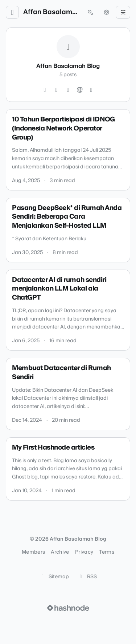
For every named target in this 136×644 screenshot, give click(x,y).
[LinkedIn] (68, 90)
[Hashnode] (91, 90)
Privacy (84, 552)
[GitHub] (57, 90)
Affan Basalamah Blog (51, 12)
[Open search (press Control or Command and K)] (90, 12)
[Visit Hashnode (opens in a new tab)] (68, 608)
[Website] (80, 90)
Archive (60, 552)
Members (33, 552)
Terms (107, 552)
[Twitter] (45, 90)
